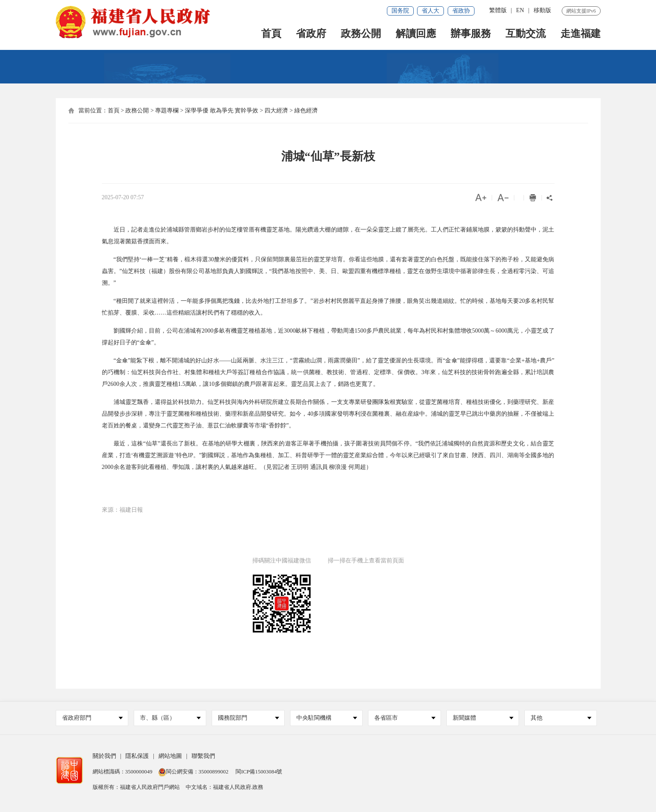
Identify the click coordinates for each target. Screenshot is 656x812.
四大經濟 (276, 111)
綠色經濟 (306, 111)
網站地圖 (170, 756)
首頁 (271, 34)
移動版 (542, 10)
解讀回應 (416, 34)
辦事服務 (471, 34)
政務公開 (361, 34)
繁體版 (498, 10)
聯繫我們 (203, 756)
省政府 (311, 34)
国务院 (400, 11)
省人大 (430, 11)
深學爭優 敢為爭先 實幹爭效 (222, 111)
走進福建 (581, 34)
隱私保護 (137, 756)
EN (520, 10)
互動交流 (526, 34)
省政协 (461, 11)
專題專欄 (167, 111)
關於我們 (104, 756)
